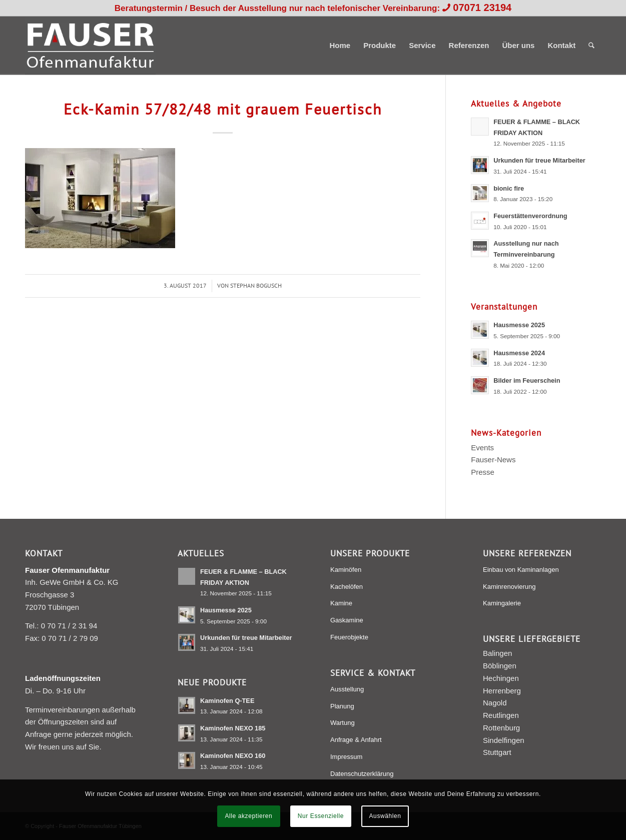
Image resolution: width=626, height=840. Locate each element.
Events (482, 448)
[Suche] (591, 46)
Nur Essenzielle (321, 816)
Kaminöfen (346, 570)
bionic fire (509, 188)
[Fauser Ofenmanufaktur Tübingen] (90, 46)
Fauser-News (493, 460)
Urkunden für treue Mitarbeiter (539, 160)
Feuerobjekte (349, 637)
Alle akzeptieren (248, 816)
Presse (483, 472)
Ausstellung (347, 689)
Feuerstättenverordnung (530, 216)
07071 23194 (482, 8)
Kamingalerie (502, 603)
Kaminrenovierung (509, 587)
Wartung (343, 723)
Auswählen (385, 816)
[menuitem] (340, 46)
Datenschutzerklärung (362, 774)
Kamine (341, 603)
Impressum (346, 757)
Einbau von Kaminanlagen (521, 570)
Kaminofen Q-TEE (227, 701)
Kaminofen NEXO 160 (233, 756)
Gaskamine (347, 620)
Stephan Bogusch (256, 285)
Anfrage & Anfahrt (356, 740)
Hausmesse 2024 (519, 353)
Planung (342, 706)
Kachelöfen (347, 587)
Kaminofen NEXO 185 (233, 728)
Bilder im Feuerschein (527, 380)
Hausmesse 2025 (519, 325)
